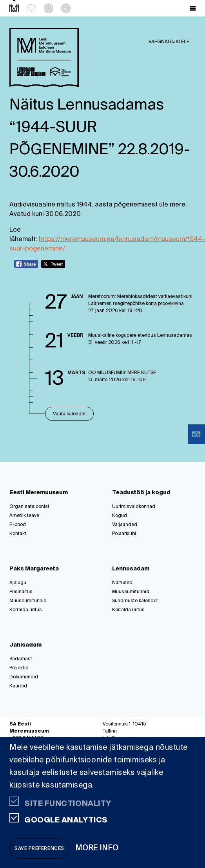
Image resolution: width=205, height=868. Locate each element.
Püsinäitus (21, 592)
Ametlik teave (24, 516)
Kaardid (18, 686)
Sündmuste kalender (135, 601)
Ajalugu (18, 583)
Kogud (120, 516)
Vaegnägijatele (169, 42)
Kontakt (18, 534)
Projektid (19, 668)
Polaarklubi (124, 534)
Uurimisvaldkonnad (134, 507)
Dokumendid (24, 677)
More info (97, 848)
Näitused (122, 583)
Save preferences (39, 849)
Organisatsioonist (29, 507)
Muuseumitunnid (28, 601)
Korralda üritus (26, 610)
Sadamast (21, 659)
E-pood (18, 525)
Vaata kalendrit (69, 414)
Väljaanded (125, 525)
